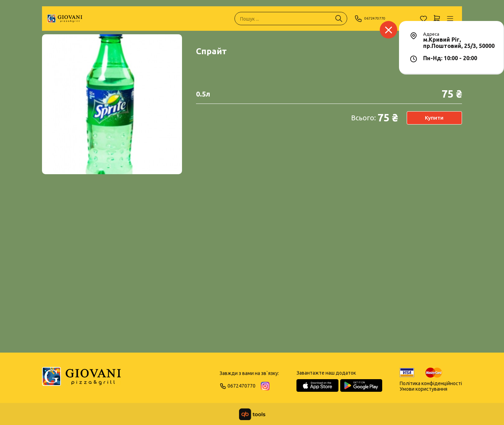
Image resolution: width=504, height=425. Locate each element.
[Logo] (81, 380)
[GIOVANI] (65, 19)
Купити (434, 118)
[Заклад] (388, 30)
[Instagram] (265, 386)
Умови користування (423, 389)
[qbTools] (252, 414)
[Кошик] (437, 19)
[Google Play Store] (361, 385)
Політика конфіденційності (431, 383)
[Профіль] (450, 19)
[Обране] (423, 19)
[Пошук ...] (339, 19)
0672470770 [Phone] (374, 19)
